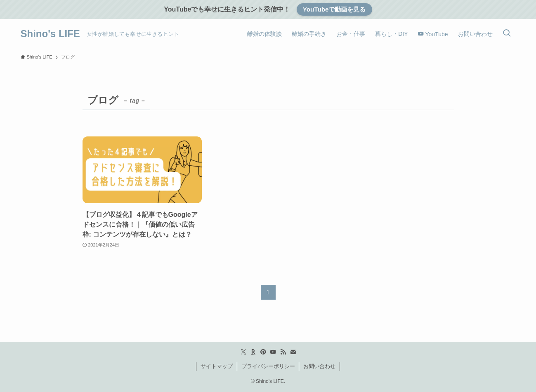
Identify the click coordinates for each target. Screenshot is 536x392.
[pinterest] (263, 352)
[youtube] (273, 352)
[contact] (293, 352)
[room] (253, 352)
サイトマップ (217, 366)
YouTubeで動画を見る (334, 9)
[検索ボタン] (507, 34)
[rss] (283, 352)
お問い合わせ (319, 366)
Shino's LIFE (50, 34)
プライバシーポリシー (268, 366)
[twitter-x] (243, 352)
